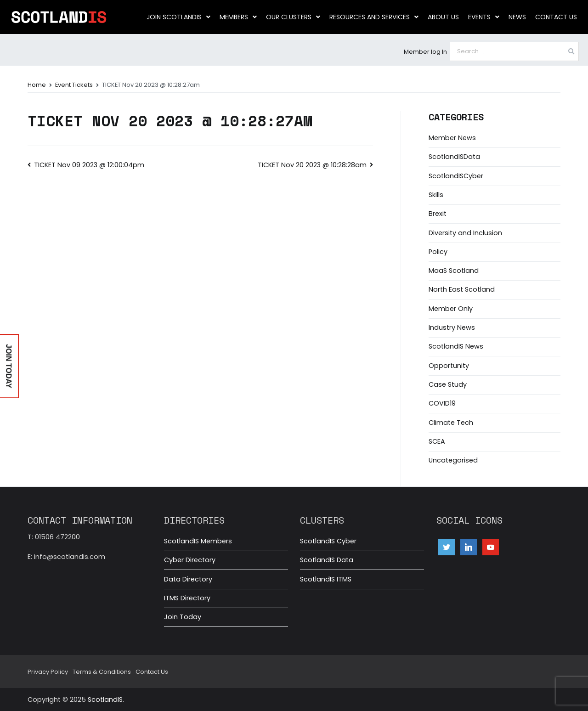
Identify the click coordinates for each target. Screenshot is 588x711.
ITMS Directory (187, 598)
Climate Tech (451, 423)
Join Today (183, 617)
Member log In (425, 52)
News (517, 17)
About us (443, 17)
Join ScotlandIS (178, 17)
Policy (438, 252)
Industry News (452, 327)
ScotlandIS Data (327, 560)
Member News (452, 138)
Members (238, 17)
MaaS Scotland (454, 271)
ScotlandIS (105, 700)
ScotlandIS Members (198, 541)
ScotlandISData (454, 157)
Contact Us (556, 17)
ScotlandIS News (456, 346)
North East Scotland (462, 289)
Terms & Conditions (102, 672)
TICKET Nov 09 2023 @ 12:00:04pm (89, 165)
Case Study (448, 384)
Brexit (438, 214)
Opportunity (449, 366)
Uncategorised (453, 460)
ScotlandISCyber (456, 176)
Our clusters (293, 17)
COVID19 (442, 403)
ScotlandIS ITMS (326, 579)
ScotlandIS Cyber (328, 541)
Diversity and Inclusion (465, 233)
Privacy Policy (48, 672)
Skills (436, 195)
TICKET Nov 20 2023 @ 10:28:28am (312, 165)
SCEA (437, 441)
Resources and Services (374, 17)
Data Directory (188, 579)
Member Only (451, 309)
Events (484, 17)
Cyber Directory (190, 560)
